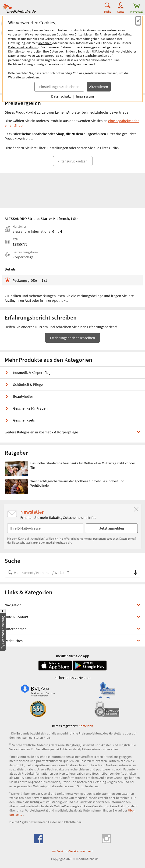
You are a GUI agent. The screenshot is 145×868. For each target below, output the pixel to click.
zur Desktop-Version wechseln (72, 851)
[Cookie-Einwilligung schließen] (138, 21)
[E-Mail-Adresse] (45, 528)
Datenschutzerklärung (24, 47)
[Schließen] (136, 510)
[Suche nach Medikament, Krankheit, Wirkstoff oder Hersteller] (68, 573)
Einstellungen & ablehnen (59, 87)
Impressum (85, 96)
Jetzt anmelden (112, 528)
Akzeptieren (99, 87)
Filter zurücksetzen (73, 161)
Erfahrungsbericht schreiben (72, 338)
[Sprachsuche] (135, 573)
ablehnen (45, 43)
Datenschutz (61, 96)
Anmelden (86, 726)
